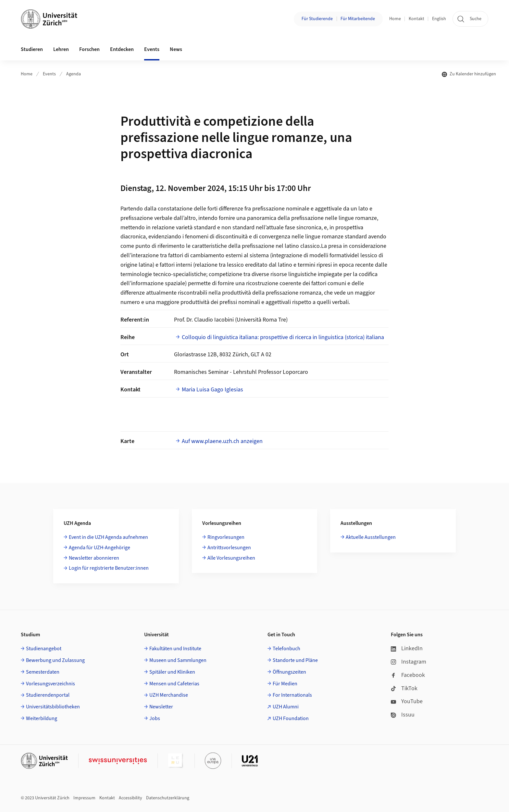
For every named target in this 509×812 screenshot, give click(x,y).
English (439, 19)
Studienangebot (44, 649)
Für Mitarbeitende (358, 19)
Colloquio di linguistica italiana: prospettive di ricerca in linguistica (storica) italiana (283, 337)
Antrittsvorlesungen (229, 548)
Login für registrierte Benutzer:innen (109, 568)
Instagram (409, 662)
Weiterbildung (42, 718)
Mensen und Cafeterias (174, 684)
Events (49, 74)
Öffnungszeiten (289, 672)
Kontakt (416, 19)
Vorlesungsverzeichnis (50, 684)
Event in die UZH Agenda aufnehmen (108, 537)
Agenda (74, 74)
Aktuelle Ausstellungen (371, 537)
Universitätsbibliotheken (53, 707)
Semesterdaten (43, 672)
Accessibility (130, 798)
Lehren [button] (61, 49)
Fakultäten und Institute (175, 649)
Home (395, 19)
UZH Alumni (286, 707)
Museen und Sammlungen (178, 660)
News (176, 49)
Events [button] (152, 49)
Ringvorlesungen (226, 537)
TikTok (404, 688)
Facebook (408, 675)
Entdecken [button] (122, 49)
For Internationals (292, 695)
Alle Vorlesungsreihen (231, 558)
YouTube (407, 701)
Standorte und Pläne (295, 660)
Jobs (155, 718)
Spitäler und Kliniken (172, 672)
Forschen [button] (89, 49)
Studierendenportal (48, 695)
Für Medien (285, 684)
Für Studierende (317, 19)
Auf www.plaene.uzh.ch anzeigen (222, 441)
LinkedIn (407, 648)
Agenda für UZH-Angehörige (99, 548)
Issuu (403, 715)
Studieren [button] (32, 49)
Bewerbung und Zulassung (55, 660)
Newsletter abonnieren (94, 558)
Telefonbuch (286, 649)
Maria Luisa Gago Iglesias (212, 390)
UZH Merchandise (169, 695)
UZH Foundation (291, 718)
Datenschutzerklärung (168, 798)
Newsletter (161, 707)
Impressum (84, 798)
